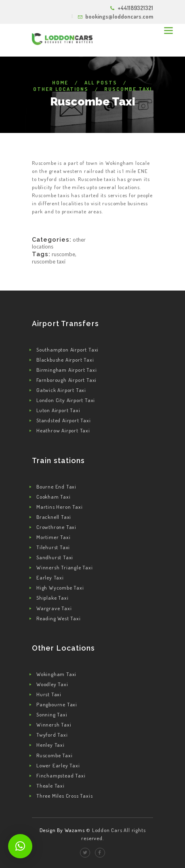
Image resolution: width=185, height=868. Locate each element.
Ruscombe (63, 254)
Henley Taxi (50, 745)
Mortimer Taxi (53, 537)
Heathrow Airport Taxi (63, 430)
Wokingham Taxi (56, 674)
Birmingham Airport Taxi (66, 370)
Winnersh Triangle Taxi (65, 567)
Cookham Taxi (54, 497)
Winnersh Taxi (54, 725)
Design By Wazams (62, 830)
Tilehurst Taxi (53, 547)
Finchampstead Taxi (61, 775)
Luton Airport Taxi (58, 410)
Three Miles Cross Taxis (64, 796)
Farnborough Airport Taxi (66, 380)
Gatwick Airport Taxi (61, 390)
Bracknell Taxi (54, 517)
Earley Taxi (50, 577)
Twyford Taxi (52, 735)
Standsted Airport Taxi (64, 420)
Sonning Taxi (52, 714)
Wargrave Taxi (54, 608)
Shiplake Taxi (52, 598)
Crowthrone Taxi (56, 527)
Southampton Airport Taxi (67, 350)
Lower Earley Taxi (58, 765)
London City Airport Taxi (66, 400)
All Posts (101, 82)
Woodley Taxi (52, 684)
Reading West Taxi (59, 618)
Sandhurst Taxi (55, 557)
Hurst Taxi (49, 694)
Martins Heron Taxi (59, 507)
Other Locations (61, 89)
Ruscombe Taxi (49, 261)
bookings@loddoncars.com (119, 16)
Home (60, 82)
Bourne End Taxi (56, 487)
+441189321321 (135, 8)
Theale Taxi (50, 786)
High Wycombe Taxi (60, 588)
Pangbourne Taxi (57, 704)
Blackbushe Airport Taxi (65, 360)
